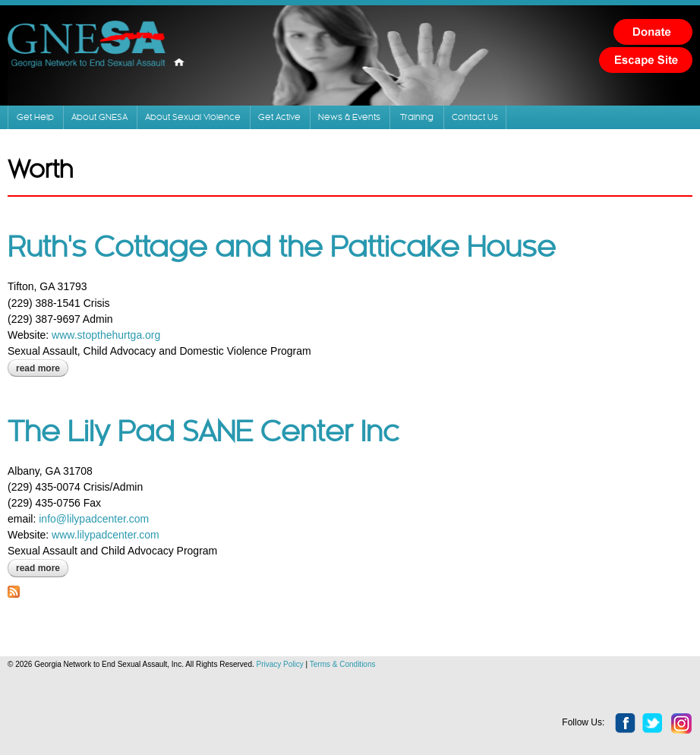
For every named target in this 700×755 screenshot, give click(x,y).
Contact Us (475, 117)
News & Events (349, 117)
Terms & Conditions (343, 664)
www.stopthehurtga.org (106, 335)
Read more (42, 368)
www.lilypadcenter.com (106, 535)
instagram (682, 724)
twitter (653, 724)
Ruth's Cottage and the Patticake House (282, 248)
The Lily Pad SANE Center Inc (203, 433)
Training (417, 117)
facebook (626, 724)
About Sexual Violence (193, 117)
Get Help (35, 117)
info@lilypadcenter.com (94, 519)
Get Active (279, 117)
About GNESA (99, 117)
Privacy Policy (280, 664)
